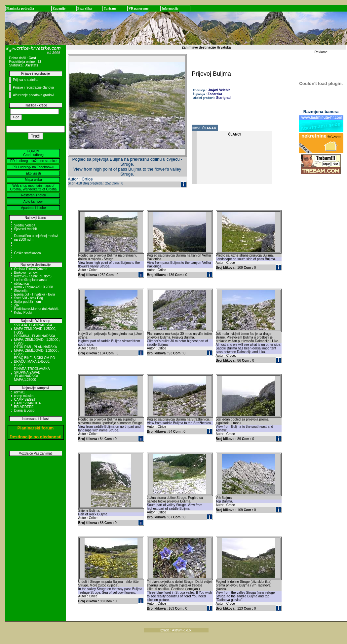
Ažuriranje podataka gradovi (34, 95)
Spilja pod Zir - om (28, 302)
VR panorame (138, 8)
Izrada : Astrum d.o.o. (176, 630)
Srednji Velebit (25, 225)
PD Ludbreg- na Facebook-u (33, 167)
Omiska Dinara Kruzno (31, 269)
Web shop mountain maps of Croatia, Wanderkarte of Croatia (34, 187)
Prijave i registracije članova (33, 87)
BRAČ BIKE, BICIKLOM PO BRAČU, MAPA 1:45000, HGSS (35, 362)
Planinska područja (20, 8)
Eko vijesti (33, 173)
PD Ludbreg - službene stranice (33, 161)
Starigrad (223, 98)
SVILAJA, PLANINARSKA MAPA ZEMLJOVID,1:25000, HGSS (35, 329)
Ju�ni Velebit (219, 90)
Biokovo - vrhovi (26, 273)
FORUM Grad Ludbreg (33, 153)
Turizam (110, 8)
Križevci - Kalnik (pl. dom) (33, 276)
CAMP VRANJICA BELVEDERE (27, 405)
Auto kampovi (34, 201)
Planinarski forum (36, 428)
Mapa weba (33, 180)
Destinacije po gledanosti (36, 437)
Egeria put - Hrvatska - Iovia (35, 294)
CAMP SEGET (25, 400)
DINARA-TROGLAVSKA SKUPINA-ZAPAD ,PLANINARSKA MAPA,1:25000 (32, 374)
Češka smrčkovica (28, 253)
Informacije (170, 8)
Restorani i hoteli (33, 195)
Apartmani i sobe (33, 208)
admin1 (20, 392)
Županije (59, 8)
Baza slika (85, 8)
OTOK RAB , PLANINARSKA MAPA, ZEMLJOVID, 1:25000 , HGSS (37, 351)
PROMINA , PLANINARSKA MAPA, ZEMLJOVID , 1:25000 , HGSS (37, 340)
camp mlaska (24, 396)
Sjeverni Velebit (26, 229)
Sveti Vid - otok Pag (29, 298)
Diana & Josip (24, 410)
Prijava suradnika (26, 80)
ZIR (17, 305)
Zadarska (215, 94)
